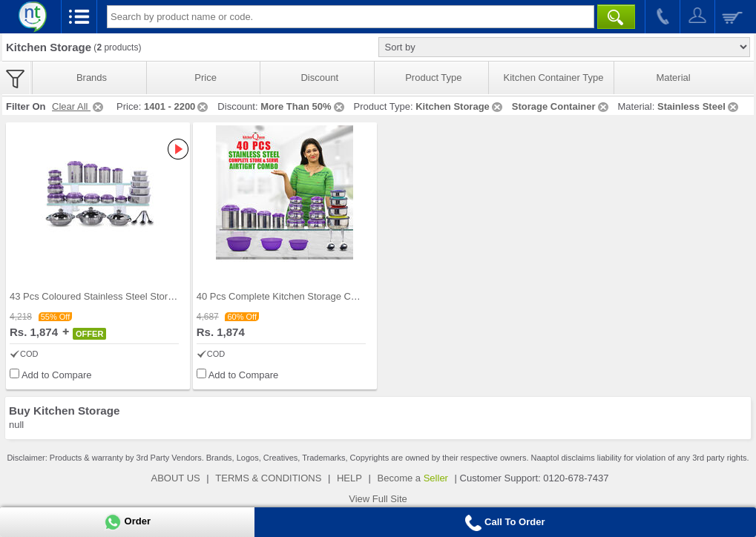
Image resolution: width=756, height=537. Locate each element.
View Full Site (378, 499)
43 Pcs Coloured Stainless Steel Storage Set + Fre (118, 296)
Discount (319, 78)
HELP (349, 478)
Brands (92, 78)
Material (673, 78)
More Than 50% (303, 106)
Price (206, 78)
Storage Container (561, 106)
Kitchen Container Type (554, 78)
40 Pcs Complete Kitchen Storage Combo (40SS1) (305, 296)
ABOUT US (176, 478)
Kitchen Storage (460, 106)
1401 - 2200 (177, 106)
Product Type (433, 78)
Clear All (79, 106)
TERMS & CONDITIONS (268, 478)
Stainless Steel (699, 106)
